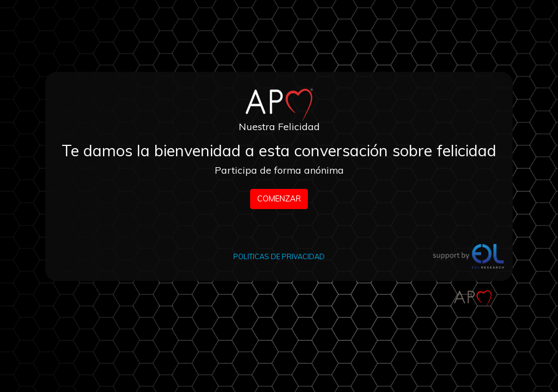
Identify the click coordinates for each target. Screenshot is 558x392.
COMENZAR (279, 199)
